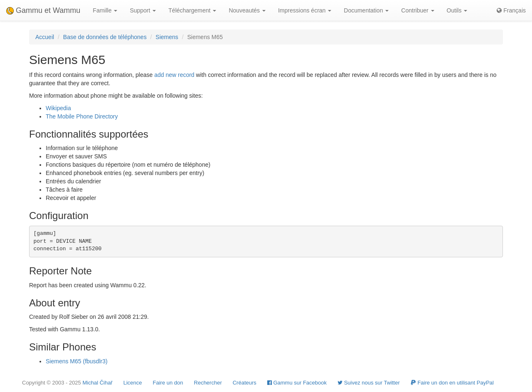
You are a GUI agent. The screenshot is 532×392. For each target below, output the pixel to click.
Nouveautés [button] (247, 10)
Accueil (45, 37)
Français (511, 10)
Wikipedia (58, 108)
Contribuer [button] (417, 10)
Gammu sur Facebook (297, 383)
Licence (133, 383)
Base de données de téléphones (105, 37)
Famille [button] (105, 10)
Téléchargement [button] (192, 10)
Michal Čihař (97, 383)
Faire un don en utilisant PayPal (452, 383)
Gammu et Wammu (43, 10)
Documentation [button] (366, 10)
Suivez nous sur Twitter (369, 383)
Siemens (167, 37)
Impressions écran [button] (305, 10)
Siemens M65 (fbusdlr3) (77, 361)
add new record (174, 75)
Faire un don (168, 383)
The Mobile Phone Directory (82, 116)
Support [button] (143, 10)
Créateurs (245, 383)
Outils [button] (457, 10)
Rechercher (208, 383)
